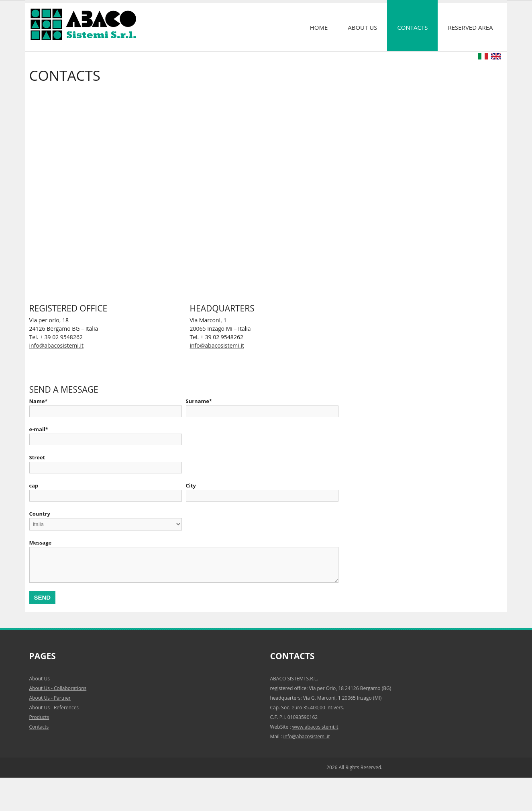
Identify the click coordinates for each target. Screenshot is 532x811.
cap (34, 485)
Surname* (199, 401)
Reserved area (470, 27)
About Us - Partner (50, 698)
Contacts (412, 27)
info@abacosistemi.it (56, 345)
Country (40, 514)
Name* (39, 401)
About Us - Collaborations (58, 688)
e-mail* (39, 429)
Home (319, 27)
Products (39, 717)
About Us (362, 27)
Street (37, 457)
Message (41, 543)
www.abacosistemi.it (315, 727)
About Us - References (54, 708)
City (191, 485)
